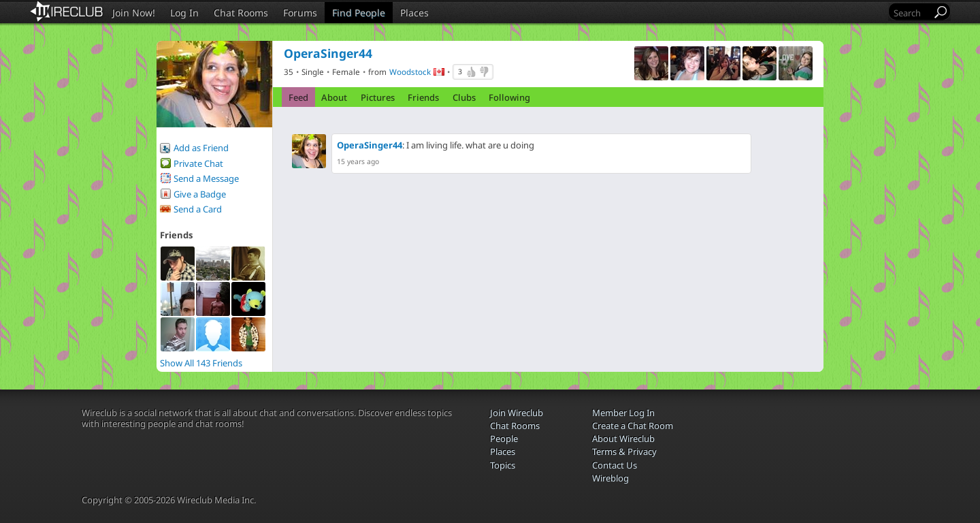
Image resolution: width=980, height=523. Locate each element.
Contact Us (615, 465)
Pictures (378, 97)
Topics (503, 465)
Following (509, 97)
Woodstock (410, 72)
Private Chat (198, 163)
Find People (359, 13)
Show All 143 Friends (201, 363)
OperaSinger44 (370, 145)
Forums (300, 13)
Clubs (464, 97)
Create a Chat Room (633, 426)
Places (414, 13)
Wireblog (610, 478)
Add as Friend (201, 148)
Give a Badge (200, 194)
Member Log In (623, 413)
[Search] (911, 13)
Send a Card (198, 209)
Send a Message (206, 178)
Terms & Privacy (624, 451)
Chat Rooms (241, 13)
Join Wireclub (517, 413)
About (334, 97)
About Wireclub (623, 439)
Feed (298, 97)
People (504, 439)
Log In (184, 13)
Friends (423, 97)
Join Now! (134, 13)
